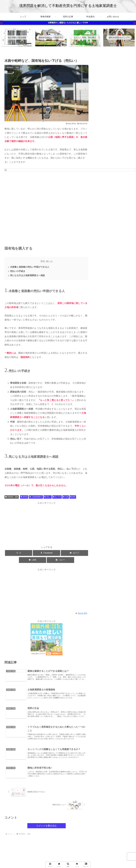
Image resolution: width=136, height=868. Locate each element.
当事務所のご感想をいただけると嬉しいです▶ (68, 23)
